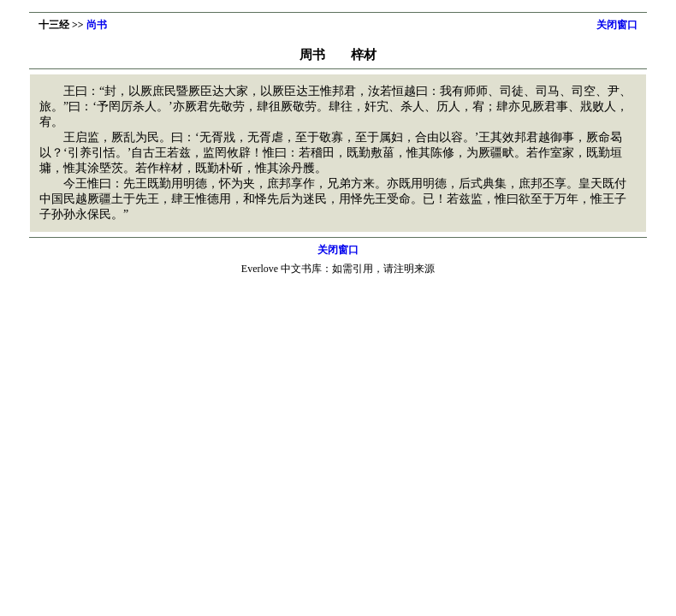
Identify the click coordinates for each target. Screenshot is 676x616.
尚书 (97, 25)
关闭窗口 (617, 25)
